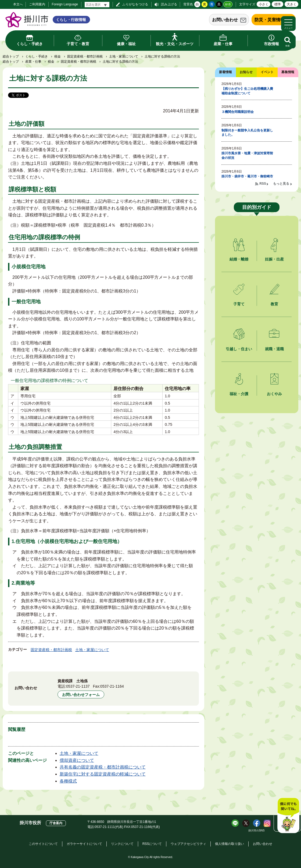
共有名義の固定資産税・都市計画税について (103, 767)
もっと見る (281, 184)
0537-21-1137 (78, 686)
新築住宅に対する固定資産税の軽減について (103, 774)
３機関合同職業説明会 (238, 112)
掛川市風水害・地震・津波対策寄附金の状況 (247, 156)
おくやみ (274, 394)
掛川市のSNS (257, 831)
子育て (239, 304)
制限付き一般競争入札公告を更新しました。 (247, 133)
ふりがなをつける (135, 4)
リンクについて (122, 844)
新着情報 (225, 72)
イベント (267, 72)
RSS (263, 184)
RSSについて (152, 844)
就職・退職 (274, 349)
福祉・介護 (239, 394)
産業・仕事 (33, 62)
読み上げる (169, 4)
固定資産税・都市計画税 (85, 56)
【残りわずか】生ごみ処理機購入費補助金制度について (247, 91)
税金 (58, 56)
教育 (274, 304)
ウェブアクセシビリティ (188, 844)
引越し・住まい (239, 349)
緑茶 (228, 4)
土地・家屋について (124, 56)
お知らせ (246, 72)
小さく (264, 4)
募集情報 (288, 72)
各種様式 (68, 781)
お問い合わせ (225, 20)
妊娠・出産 (274, 259)
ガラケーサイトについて (84, 844)
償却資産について (77, 760)
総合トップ (11, 56)
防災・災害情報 (270, 20)
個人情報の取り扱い (230, 844)
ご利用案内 (37, 4)
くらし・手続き (37, 56)
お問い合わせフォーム (81, 695)
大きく (292, 4)
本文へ (18, 4)
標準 (278, 4)
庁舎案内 (56, 823)
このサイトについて (43, 844)
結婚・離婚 (239, 259)
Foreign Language (65, 4)
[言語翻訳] (97, 5)
